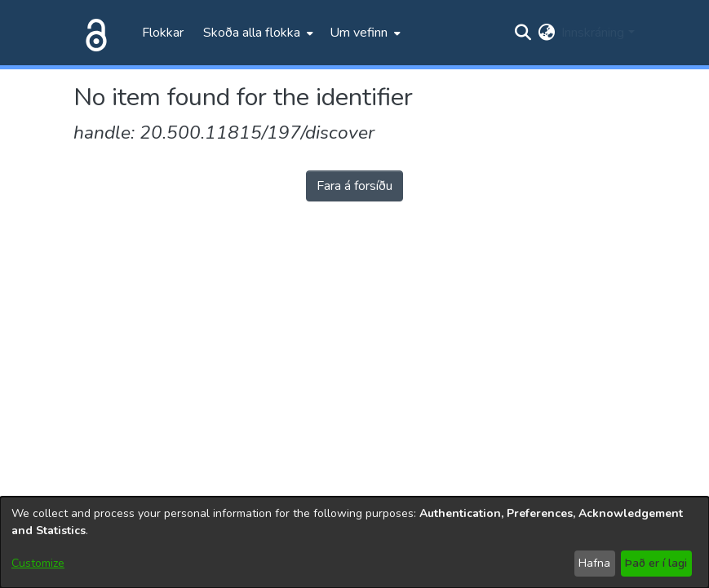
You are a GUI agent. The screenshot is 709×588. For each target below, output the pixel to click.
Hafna (594, 563)
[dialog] (354, 542)
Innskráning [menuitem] (593, 33)
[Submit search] (523, 33)
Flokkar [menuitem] (163, 33)
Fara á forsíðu (354, 186)
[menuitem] (257, 33)
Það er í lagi (656, 563)
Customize (38, 563)
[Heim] (93, 33)
